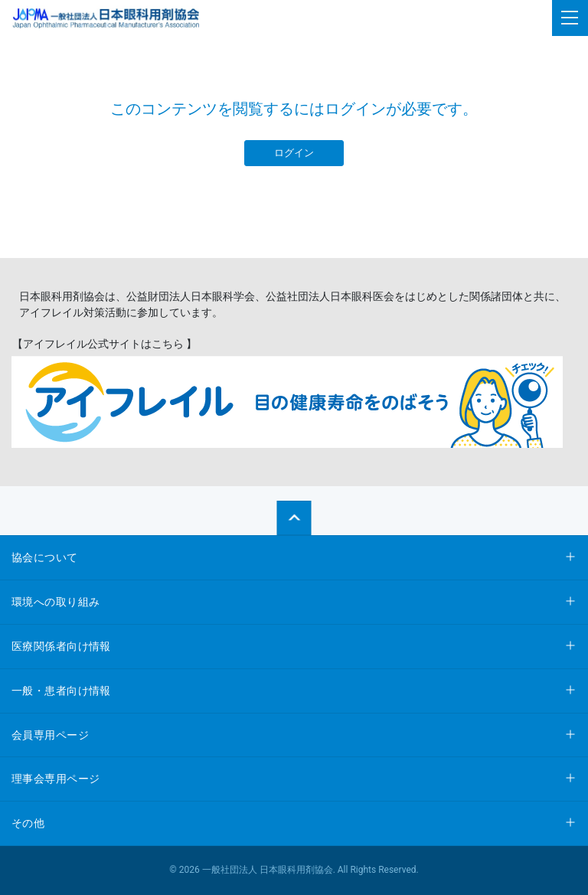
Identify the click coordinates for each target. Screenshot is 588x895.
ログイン (294, 153)
